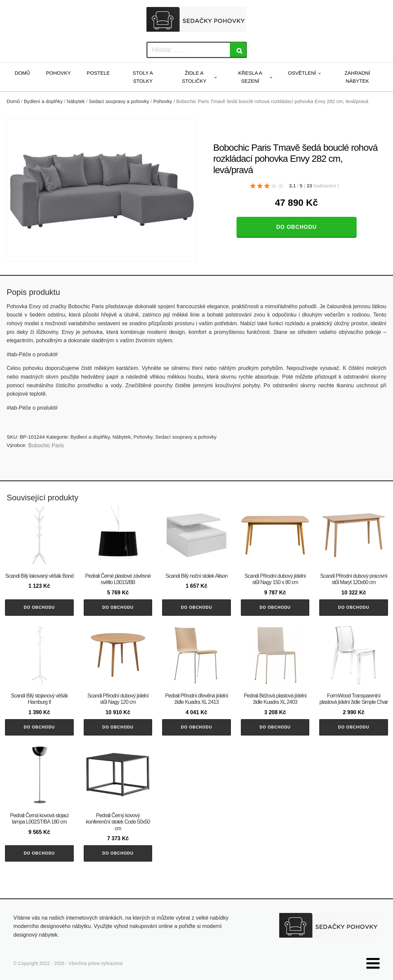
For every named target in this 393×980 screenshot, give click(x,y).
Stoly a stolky (143, 77)
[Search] (238, 50)
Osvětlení (302, 73)
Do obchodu (296, 227)
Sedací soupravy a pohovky (119, 101)
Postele (98, 73)
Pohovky (58, 73)
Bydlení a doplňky (43, 101)
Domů (22, 73)
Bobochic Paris (46, 445)
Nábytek (76, 101)
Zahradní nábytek (357, 77)
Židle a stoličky (194, 77)
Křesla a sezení (250, 77)
